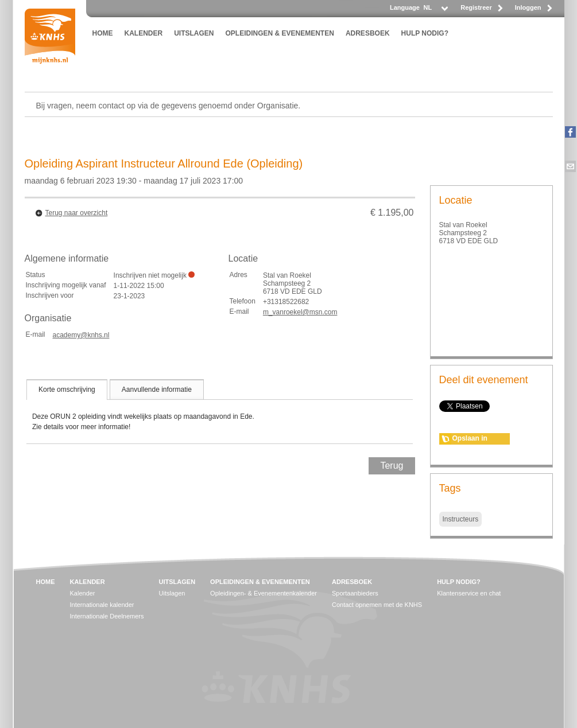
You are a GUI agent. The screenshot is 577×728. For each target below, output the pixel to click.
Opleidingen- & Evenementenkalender (264, 593)
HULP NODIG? (425, 33)
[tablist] (220, 411)
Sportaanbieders (355, 593)
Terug (392, 466)
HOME (103, 33)
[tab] (67, 390)
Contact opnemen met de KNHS (377, 605)
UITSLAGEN (194, 33)
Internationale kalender (102, 605)
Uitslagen (172, 593)
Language (405, 7)
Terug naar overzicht (77, 213)
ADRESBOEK (368, 33)
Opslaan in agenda (470, 439)
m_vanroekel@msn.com (300, 312)
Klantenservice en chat (469, 593)
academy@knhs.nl (81, 335)
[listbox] (435, 11)
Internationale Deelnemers (107, 616)
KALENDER (144, 33)
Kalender (83, 593)
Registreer (476, 7)
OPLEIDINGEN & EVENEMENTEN (280, 33)
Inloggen (528, 7)
